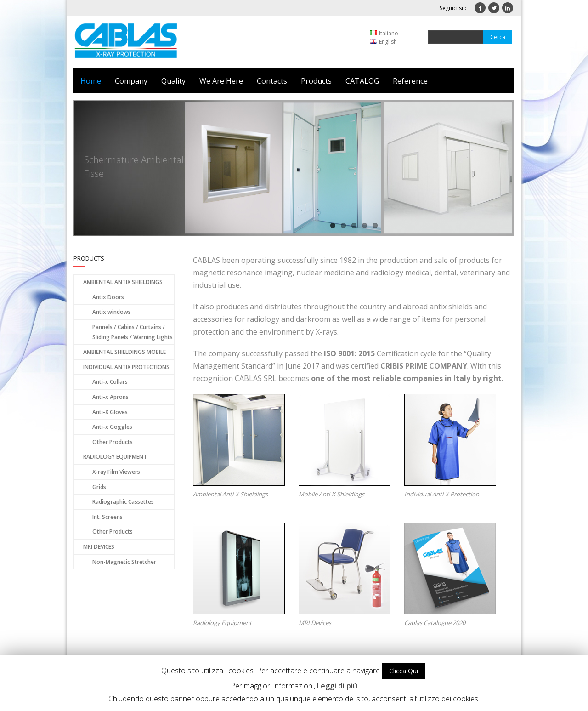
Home (91, 81)
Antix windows (112, 312)
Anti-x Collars (110, 382)
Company (131, 81)
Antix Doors (108, 297)
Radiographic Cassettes (123, 502)
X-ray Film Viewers (116, 472)
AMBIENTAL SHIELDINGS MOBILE (124, 352)
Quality (173, 81)
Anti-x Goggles (112, 427)
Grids (99, 487)
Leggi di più (337, 686)
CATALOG (362, 81)
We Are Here (221, 81)
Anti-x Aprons (110, 397)
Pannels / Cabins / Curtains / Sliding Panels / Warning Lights (133, 332)
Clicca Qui (404, 671)
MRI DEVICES (99, 547)
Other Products (113, 442)
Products (316, 81)
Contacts (272, 81)
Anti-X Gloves (110, 412)
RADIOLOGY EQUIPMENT (115, 457)
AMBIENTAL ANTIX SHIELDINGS (123, 282)
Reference (410, 81)
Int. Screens (107, 517)
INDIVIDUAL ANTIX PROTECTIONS (126, 367)
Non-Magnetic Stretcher (124, 562)
